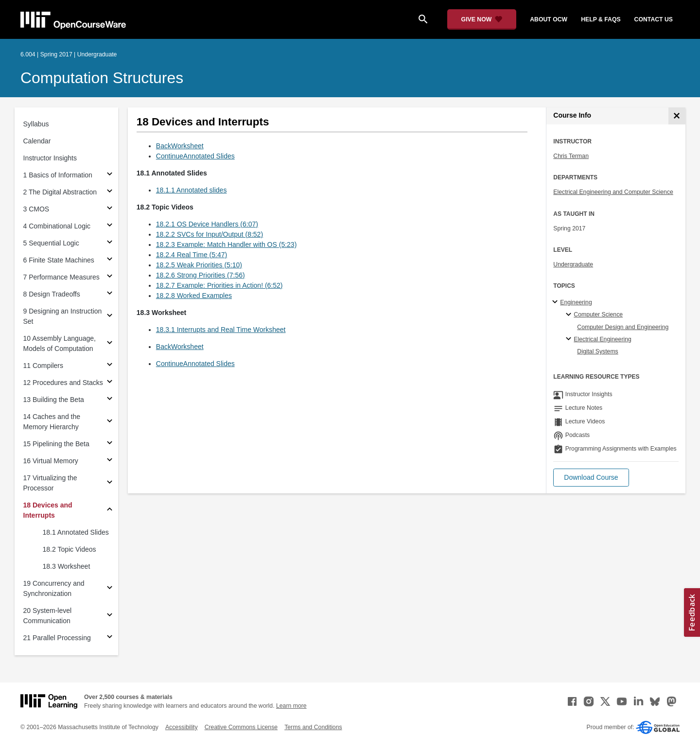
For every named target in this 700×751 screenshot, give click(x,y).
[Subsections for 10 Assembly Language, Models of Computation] (110, 344)
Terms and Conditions (313, 727)
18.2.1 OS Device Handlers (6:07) (207, 224)
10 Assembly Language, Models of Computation (60, 343)
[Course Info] (677, 116)
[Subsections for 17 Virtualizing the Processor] (110, 483)
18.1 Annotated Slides (76, 532)
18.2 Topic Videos (70, 549)
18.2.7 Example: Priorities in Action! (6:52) (219, 285)
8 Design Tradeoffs (52, 294)
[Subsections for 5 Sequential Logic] (110, 243)
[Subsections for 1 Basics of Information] (110, 175)
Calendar (37, 141)
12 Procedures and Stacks (63, 383)
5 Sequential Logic (51, 243)
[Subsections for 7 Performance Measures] (110, 277)
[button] (591, 478)
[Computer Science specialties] (570, 315)
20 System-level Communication (48, 616)
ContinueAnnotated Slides (195, 156)
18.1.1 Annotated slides (192, 190)
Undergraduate (573, 264)
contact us (654, 19)
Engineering (576, 302)
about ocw (549, 19)
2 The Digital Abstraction (60, 192)
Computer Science (598, 314)
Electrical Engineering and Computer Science (613, 192)
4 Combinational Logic (57, 226)
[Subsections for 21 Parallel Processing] (110, 638)
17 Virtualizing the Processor (50, 483)
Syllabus (36, 124)
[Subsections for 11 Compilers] (110, 366)
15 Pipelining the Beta (56, 444)
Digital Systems (597, 351)
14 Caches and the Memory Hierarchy (52, 422)
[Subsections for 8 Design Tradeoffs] (110, 294)
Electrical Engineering (602, 339)
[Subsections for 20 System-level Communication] (110, 616)
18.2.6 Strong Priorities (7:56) (201, 275)
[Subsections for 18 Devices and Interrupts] (110, 511)
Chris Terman (571, 156)
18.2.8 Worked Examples (194, 296)
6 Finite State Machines (59, 260)
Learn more (291, 706)
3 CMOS (36, 209)
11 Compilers (43, 366)
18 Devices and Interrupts (48, 510)
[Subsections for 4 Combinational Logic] (110, 226)
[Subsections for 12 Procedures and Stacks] (110, 383)
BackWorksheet (180, 146)
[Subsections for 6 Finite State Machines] (110, 260)
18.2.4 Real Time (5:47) (192, 255)
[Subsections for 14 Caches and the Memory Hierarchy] (110, 422)
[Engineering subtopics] (556, 302)
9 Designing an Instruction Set (63, 316)
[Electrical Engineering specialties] (570, 339)
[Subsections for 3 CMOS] (110, 209)
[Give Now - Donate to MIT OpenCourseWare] (482, 19)
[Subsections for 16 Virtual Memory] (110, 461)
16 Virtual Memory (51, 461)
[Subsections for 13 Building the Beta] (110, 400)
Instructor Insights (50, 158)
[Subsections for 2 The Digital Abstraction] (110, 192)
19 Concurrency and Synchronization (54, 588)
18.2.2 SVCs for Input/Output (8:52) (210, 234)
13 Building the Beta (54, 400)
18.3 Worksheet (67, 566)
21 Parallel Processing (57, 638)
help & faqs (601, 19)
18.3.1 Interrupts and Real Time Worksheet (221, 330)
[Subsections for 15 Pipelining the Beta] (110, 444)
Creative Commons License (241, 727)
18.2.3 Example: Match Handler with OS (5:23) (226, 245)
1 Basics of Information (58, 175)
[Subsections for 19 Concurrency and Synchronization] (110, 589)
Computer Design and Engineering (623, 327)
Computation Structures (102, 78)
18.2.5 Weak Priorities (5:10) (199, 265)
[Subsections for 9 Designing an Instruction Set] (110, 317)
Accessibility (182, 727)
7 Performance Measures (61, 277)
